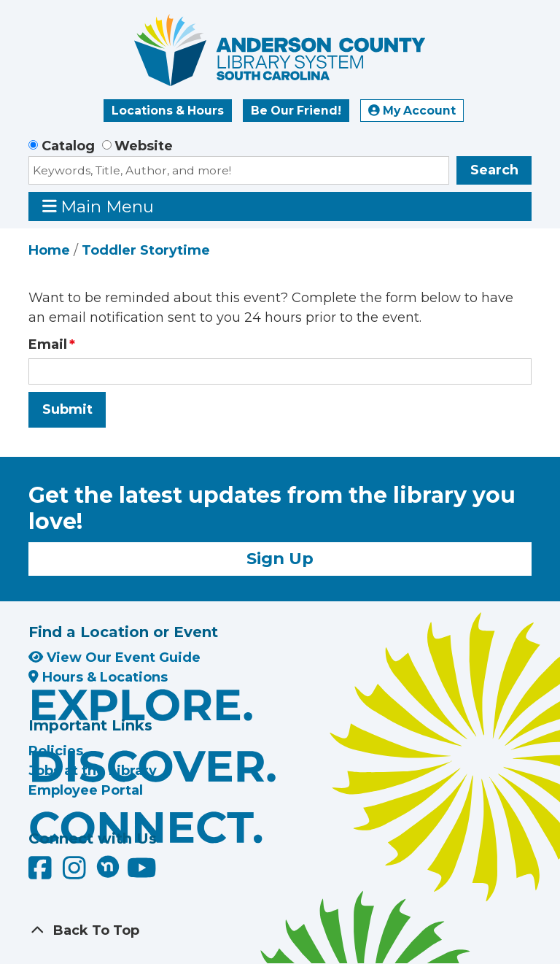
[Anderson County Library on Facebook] (42, 874)
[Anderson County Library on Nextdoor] (108, 866)
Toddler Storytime (146, 250)
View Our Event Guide (114, 658)
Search (494, 170)
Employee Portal (86, 790)
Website (144, 146)
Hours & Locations (98, 677)
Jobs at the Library (93, 771)
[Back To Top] (280, 931)
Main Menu (98, 206)
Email (48, 344)
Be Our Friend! (296, 111)
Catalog (68, 146)
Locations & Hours (168, 111)
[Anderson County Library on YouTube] (142, 874)
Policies (56, 751)
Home (49, 250)
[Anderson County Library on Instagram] (76, 874)
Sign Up (280, 558)
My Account (412, 111)
